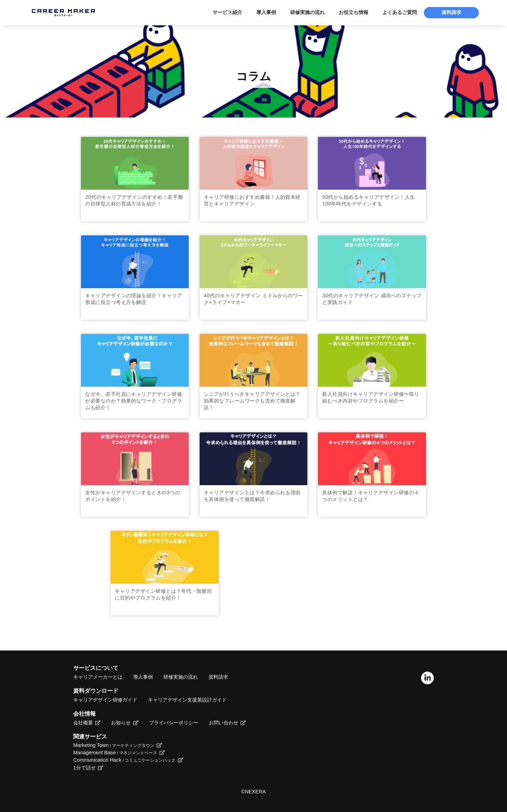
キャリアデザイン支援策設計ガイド (187, 700)
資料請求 (451, 12)
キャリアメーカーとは (98, 677)
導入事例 (266, 12)
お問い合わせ (224, 723)
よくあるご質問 (400, 12)
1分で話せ (84, 768)
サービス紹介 (227, 12)
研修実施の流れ (307, 12)
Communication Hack (124, 760)
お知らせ (121, 723)
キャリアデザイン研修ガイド (105, 700)
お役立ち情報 (353, 12)
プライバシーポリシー (174, 723)
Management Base (115, 753)
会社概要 (83, 723)
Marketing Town (114, 745)
